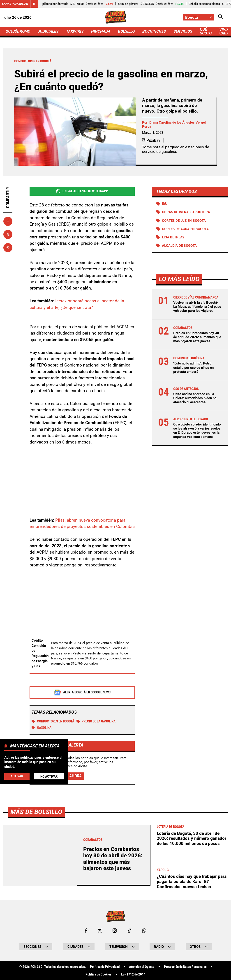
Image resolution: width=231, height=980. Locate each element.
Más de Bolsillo (36, 938)
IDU (165, 204)
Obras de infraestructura (186, 212)
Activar (17, 776)
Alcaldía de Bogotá (179, 246)
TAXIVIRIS (75, 31)
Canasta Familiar (15, 4)
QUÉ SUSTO (206, 31)
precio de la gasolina (96, 722)
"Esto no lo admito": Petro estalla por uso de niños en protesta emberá (193, 367)
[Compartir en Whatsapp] (8, 248)
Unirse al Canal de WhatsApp (82, 191)
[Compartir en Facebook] (8, 221)
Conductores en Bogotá (53, 722)
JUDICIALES (48, 31)
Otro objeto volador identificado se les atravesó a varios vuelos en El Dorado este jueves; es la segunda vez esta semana (197, 431)
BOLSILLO (126, 31)
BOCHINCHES (154, 31)
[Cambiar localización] (199, 17)
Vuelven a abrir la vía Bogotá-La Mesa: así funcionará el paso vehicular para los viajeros (197, 307)
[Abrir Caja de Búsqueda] (221, 17)
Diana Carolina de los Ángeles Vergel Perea (174, 124)
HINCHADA (101, 31)
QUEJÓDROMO (18, 31)
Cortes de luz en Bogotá (184, 221)
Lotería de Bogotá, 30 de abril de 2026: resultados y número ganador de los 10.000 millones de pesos (192, 964)
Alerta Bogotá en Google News (82, 693)
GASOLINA (42, 728)
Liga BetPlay (173, 237)
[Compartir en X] (8, 234)
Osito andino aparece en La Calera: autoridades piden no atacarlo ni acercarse (195, 398)
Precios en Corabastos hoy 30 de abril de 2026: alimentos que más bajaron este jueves (197, 337)
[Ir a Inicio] (115, 17)
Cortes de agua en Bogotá (185, 229)
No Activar (49, 776)
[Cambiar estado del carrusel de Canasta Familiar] (34, 4)
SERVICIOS (183, 31)
